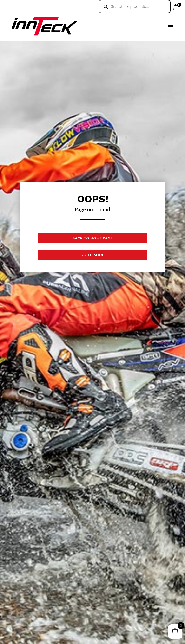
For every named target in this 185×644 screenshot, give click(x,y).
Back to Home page (93, 238)
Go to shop (92, 255)
